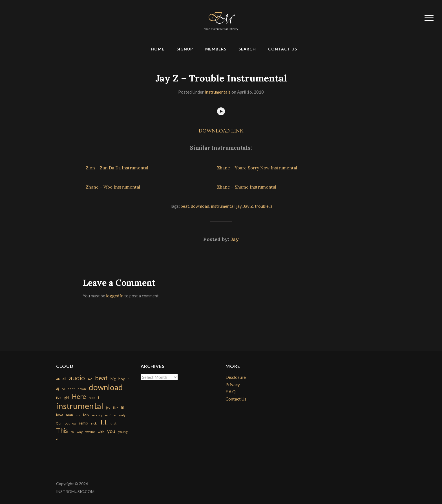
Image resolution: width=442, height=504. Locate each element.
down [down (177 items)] (82, 389)
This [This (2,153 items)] (62, 431)
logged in (115, 296)
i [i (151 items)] (99, 398)
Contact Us (283, 49)
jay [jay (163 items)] (108, 408)
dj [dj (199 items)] (58, 389)
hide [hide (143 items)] (92, 398)
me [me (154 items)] (78, 415)
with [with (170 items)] (101, 432)
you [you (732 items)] (111, 431)
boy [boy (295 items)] (122, 379)
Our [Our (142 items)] (59, 423)
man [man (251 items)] (69, 415)
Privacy (233, 384)
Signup (185, 49)
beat (185, 206)
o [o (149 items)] (115, 415)
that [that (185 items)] (113, 423)
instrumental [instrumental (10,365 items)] (80, 406)
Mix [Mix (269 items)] (86, 415)
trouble (262, 206)
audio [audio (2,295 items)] (77, 378)
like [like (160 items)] (116, 408)
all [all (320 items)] (64, 379)
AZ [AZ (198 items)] (90, 379)
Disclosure (236, 377)
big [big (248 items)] (113, 379)
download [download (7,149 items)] (106, 387)
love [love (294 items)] (60, 415)
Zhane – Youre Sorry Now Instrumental (257, 168)
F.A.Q (231, 392)
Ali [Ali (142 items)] (58, 379)
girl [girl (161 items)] (67, 398)
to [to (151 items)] (72, 432)
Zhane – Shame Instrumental (247, 187)
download (200, 206)
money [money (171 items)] (97, 415)
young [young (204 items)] (123, 432)
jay (239, 206)
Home (158, 49)
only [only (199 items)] (122, 415)
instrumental (223, 206)
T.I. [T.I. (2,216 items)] (104, 422)
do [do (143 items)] (63, 389)
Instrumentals (218, 92)
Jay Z (248, 206)
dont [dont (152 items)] (71, 389)
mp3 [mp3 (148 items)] (108, 415)
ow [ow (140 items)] (74, 423)
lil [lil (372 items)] (122, 407)
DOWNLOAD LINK (221, 131)
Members (216, 49)
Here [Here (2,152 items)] (79, 396)
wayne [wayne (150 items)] (90, 432)
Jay (235, 239)
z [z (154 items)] (57, 438)
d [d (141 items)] (129, 379)
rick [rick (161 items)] (94, 423)
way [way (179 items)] (80, 432)
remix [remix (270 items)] (84, 423)
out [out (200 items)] (67, 423)
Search (247, 49)
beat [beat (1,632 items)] (101, 378)
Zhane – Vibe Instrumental (113, 187)
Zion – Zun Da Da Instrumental (117, 168)
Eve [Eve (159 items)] (59, 398)
